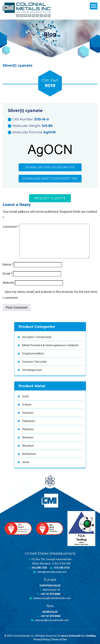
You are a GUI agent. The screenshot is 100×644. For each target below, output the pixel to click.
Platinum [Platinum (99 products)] (28, 429)
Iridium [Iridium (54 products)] (27, 404)
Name (8, 265)
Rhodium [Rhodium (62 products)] (28, 446)
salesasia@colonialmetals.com (50, 620)
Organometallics (33, 353)
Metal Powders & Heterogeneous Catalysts (51, 345)
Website (8, 283)
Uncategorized (32, 370)
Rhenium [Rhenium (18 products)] (28, 437)
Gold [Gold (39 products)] (25, 396)
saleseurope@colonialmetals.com (50, 598)
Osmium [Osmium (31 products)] (28, 413)
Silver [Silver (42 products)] (26, 462)
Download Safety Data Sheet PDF (50, 179)
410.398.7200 (38, 568)
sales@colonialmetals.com (50, 572)
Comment (11, 227)
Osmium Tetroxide (34, 362)
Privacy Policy (42, 639)
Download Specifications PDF (50, 167)
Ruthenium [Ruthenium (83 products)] (29, 454)
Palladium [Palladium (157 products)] (29, 421)
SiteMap (91, 636)
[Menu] (94, 6)
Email (7, 274)
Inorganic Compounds (37, 337)
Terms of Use (59, 639)
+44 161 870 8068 (49, 594)
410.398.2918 (60, 568)
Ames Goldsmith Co (73, 636)
